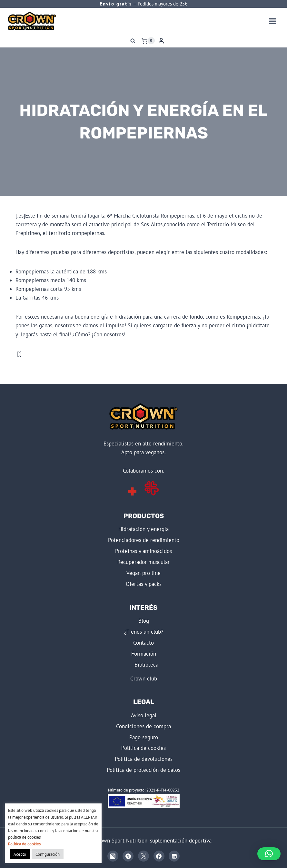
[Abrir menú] (272, 21)
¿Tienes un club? (144, 632)
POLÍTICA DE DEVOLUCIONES (144, 759)
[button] (269, 854)
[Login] (161, 41)
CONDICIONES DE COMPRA (143, 726)
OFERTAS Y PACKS (144, 584)
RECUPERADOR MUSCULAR (143, 562)
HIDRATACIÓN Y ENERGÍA (143, 529)
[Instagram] (113, 856)
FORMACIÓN (144, 654)
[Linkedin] (174, 856)
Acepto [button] (20, 854)
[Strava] (128, 856)
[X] (143, 856)
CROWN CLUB (144, 679)
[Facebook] (159, 856)
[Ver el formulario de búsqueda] (133, 41)
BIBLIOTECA (146, 665)
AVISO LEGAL (144, 715)
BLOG (144, 621)
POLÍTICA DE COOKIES (143, 748)
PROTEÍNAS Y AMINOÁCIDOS (143, 551)
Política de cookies (24, 844)
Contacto (143, 643)
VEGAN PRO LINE (143, 573)
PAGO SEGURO (144, 737)
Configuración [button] (48, 854)
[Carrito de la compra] (148, 41)
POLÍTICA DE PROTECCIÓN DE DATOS (143, 770)
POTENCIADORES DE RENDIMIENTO (144, 540)
